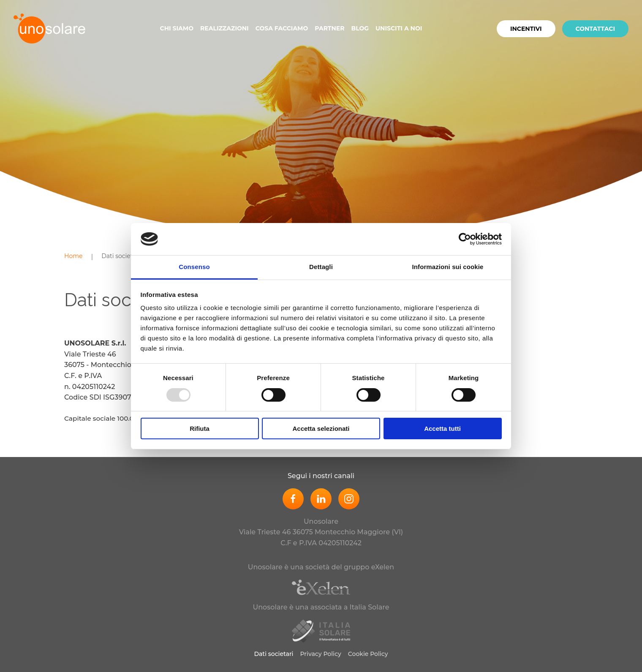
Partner (329, 28)
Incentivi (526, 29)
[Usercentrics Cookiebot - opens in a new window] (465, 239)
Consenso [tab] (194, 267)
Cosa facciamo (282, 28)
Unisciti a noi (399, 28)
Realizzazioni (224, 28)
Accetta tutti (442, 429)
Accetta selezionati (321, 429)
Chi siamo (177, 28)
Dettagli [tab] (321, 267)
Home (73, 256)
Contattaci (596, 29)
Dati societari (121, 256)
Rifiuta (200, 429)
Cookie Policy (368, 654)
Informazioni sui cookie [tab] (448, 267)
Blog (360, 28)
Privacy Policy (321, 654)
